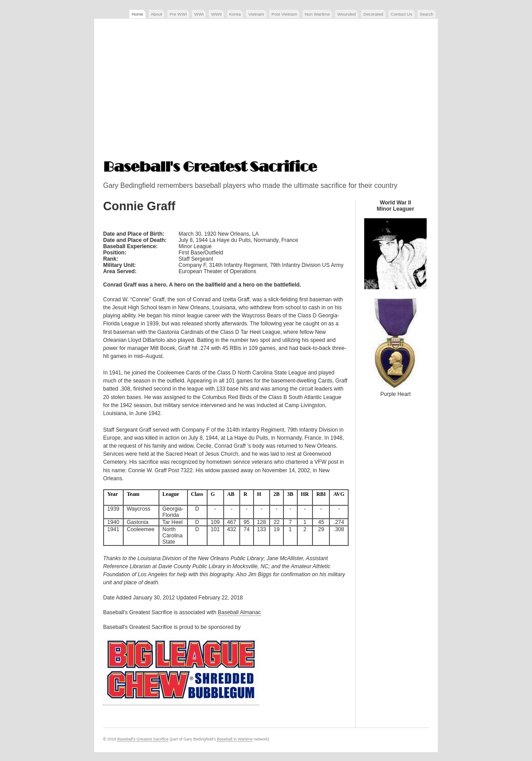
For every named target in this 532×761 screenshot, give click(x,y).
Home (137, 14)
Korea (235, 14)
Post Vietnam (284, 14)
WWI (199, 14)
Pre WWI (178, 14)
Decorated (373, 14)
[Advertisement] (266, 90)
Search (426, 14)
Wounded (347, 14)
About (156, 14)
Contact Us (401, 14)
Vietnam (256, 14)
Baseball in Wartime (235, 739)
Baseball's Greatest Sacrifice (143, 739)
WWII (216, 14)
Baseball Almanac (239, 612)
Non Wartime (317, 14)
